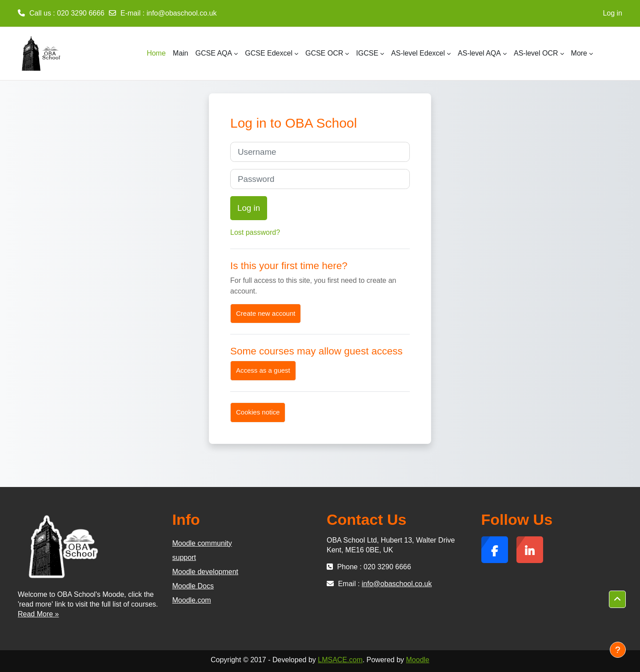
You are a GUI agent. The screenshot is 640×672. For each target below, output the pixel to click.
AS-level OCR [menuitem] (536, 53)
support (184, 557)
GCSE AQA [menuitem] (214, 53)
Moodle (418, 660)
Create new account (266, 313)
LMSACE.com (340, 660)
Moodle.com (192, 600)
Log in (612, 13)
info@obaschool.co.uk (182, 13)
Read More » (38, 614)
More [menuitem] (579, 53)
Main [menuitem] (181, 53)
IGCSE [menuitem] (367, 53)
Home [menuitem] (156, 53)
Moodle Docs (193, 586)
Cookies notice (258, 412)
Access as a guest (263, 370)
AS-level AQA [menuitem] (479, 53)
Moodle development (206, 572)
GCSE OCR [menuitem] (324, 53)
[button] (617, 600)
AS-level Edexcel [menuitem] (418, 53)
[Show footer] (618, 650)
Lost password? (255, 232)
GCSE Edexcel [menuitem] (269, 53)
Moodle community (202, 543)
